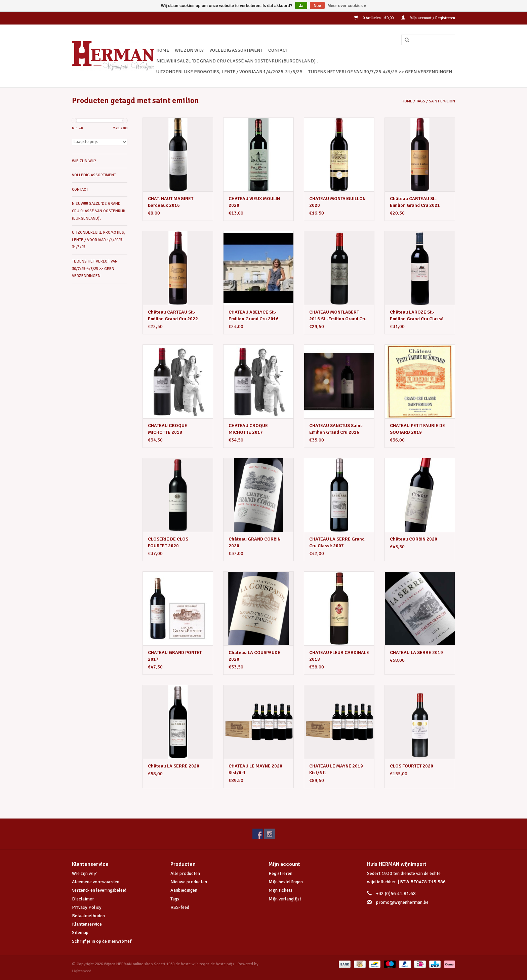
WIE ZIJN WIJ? (189, 50)
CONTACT (278, 50)
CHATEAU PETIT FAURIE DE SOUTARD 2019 (417, 429)
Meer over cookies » (347, 6)
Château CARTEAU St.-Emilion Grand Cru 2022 (173, 315)
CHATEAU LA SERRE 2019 (416, 652)
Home (163, 50)
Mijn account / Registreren (428, 18)
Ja (301, 6)
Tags (421, 101)
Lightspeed (82, 971)
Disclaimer (83, 899)
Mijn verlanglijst (285, 899)
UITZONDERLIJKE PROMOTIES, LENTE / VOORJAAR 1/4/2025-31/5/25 (229, 72)
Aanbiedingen (184, 890)
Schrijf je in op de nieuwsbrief (102, 941)
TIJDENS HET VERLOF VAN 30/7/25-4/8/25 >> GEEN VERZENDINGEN (380, 72)
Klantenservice (87, 924)
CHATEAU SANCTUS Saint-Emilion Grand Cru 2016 (336, 429)
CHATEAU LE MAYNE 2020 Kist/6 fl (255, 769)
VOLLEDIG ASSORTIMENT (236, 50)
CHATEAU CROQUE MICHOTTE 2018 (168, 429)
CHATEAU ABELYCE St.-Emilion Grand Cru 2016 (254, 315)
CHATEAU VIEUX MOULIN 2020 (254, 202)
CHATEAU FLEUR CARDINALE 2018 (339, 656)
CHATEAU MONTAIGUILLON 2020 (337, 202)
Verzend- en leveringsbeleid (99, 890)
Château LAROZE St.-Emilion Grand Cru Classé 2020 (417, 316)
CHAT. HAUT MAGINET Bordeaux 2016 (171, 202)
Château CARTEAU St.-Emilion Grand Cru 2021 (415, 202)
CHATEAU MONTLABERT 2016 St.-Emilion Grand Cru (338, 315)
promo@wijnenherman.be (402, 902)
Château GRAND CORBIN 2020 (255, 542)
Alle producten (185, 873)
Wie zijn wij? (84, 873)
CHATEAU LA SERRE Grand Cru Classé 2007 (337, 542)
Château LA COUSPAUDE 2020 (254, 656)
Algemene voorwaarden (96, 882)
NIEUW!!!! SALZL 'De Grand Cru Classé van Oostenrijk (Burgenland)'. (237, 61)
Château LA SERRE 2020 (174, 766)
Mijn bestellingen (286, 882)
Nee (317, 6)
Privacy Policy (87, 907)
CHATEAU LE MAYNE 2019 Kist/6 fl (336, 769)
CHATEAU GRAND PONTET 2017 (175, 656)
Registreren (280, 873)
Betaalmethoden (88, 916)
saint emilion (442, 101)
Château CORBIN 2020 (414, 539)
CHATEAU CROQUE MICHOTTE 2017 (248, 429)
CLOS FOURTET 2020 (412, 766)
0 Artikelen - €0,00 (374, 18)
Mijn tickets (280, 890)
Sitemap (80, 932)
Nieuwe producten (189, 882)
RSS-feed (180, 907)
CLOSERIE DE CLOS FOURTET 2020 (168, 542)
